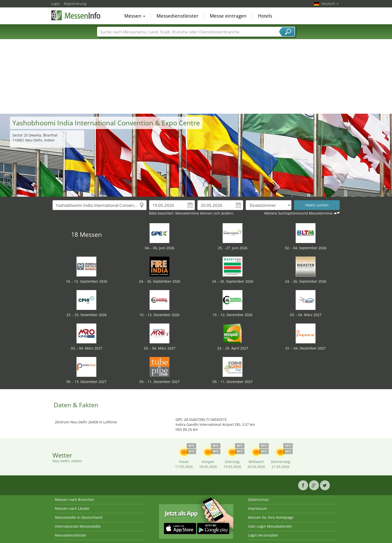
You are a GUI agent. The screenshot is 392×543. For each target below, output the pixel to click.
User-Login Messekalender (270, 526)
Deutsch (330, 4)
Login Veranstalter (263, 535)
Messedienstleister (177, 16)
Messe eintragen (228, 16)
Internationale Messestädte (78, 526)
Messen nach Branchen (75, 500)
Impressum (258, 508)
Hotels (265, 16)
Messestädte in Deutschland (79, 517)
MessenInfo (76, 15)
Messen (135, 16)
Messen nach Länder (72, 508)
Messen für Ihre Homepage (271, 517)
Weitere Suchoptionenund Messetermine (298, 213)
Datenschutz (259, 500)
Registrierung (75, 4)
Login (56, 4)
